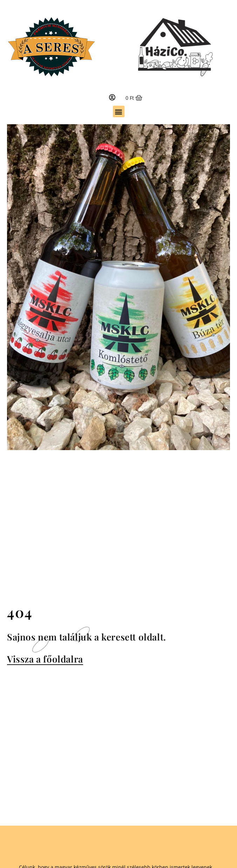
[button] (119, 111)
